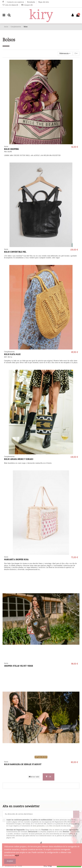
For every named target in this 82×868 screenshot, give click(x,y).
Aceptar (10, 861)
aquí (17, 856)
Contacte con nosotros (16, 2)
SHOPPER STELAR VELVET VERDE (19, 666)
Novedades (31, 2)
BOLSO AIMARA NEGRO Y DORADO (19, 459)
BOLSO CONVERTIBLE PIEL (15, 252)
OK (49, 777)
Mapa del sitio (44, 2)
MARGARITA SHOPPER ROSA (16, 560)
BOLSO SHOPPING (11, 149)
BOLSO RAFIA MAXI (12, 355)
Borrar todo (34, 777)
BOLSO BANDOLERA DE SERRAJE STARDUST (23, 765)
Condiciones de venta (13, 866)
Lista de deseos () (11, 5)
